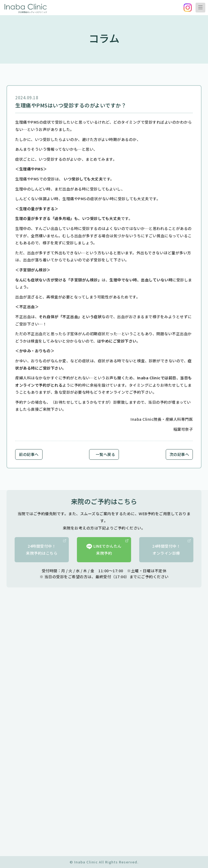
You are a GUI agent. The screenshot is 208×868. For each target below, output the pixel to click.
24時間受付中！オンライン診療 (171, 548)
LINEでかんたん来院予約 (107, 548)
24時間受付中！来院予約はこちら (46, 548)
